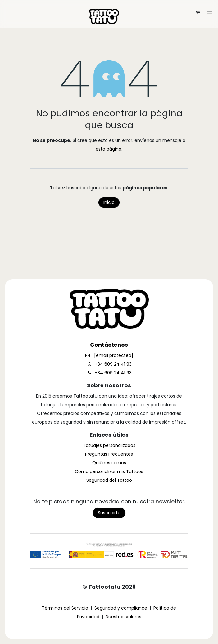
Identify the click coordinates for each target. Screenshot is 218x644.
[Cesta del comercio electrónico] (198, 13)
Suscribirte (109, 513)
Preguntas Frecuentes (109, 454)
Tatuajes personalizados (109, 445)
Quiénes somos (109, 463)
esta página (109, 149)
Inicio (109, 202)
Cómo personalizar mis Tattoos (109, 471)
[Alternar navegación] (109, 5)
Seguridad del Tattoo (109, 480)
